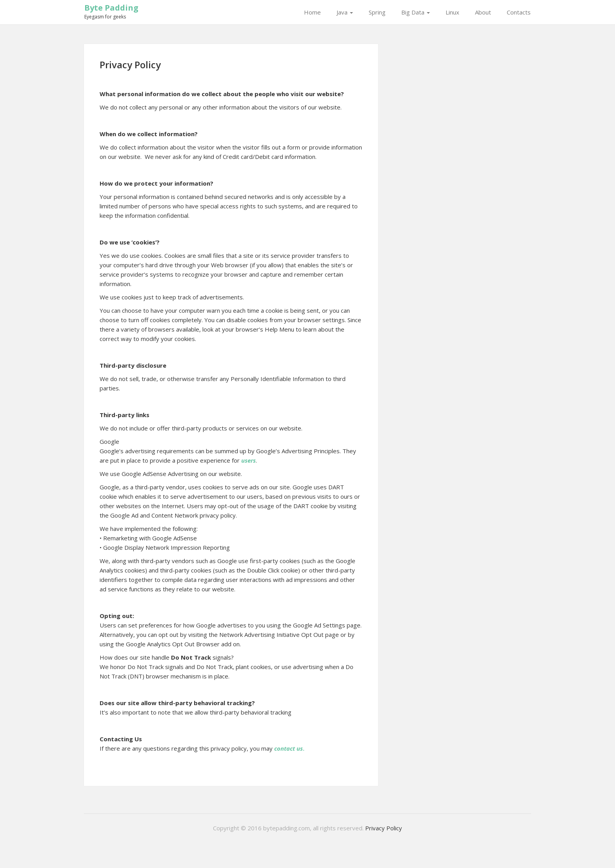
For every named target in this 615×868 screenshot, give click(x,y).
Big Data (416, 12)
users (248, 460)
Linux (452, 12)
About (483, 12)
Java (345, 12)
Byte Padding (111, 8)
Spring (377, 12)
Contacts (519, 12)
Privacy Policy (384, 828)
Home (312, 12)
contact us (288, 748)
